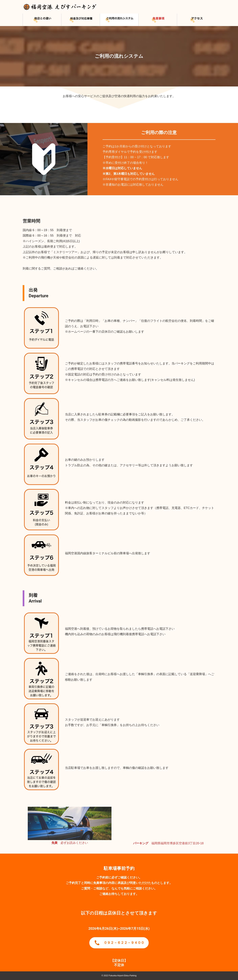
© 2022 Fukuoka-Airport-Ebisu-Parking (119, 976)
